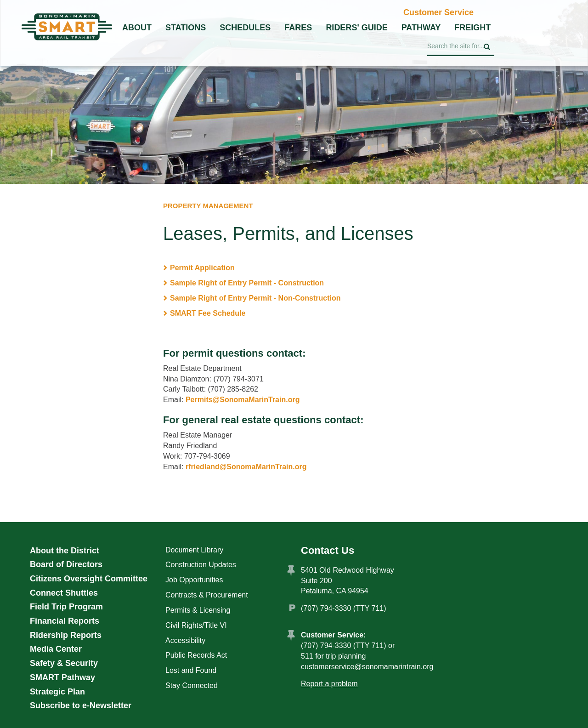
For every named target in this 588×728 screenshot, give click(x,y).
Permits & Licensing (198, 610)
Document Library (194, 550)
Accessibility (185, 640)
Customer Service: (333, 635)
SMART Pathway (62, 677)
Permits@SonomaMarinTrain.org (243, 400)
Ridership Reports (66, 635)
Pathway (421, 28)
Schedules (245, 28)
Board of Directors (66, 564)
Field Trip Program (66, 607)
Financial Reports (65, 621)
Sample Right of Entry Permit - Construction (247, 283)
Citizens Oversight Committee (89, 579)
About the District (65, 551)
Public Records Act (196, 655)
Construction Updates (201, 565)
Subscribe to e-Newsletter (81, 705)
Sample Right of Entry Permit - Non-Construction (255, 298)
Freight (472, 28)
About (137, 28)
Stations (186, 28)
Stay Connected (192, 685)
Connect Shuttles (64, 593)
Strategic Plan (57, 692)
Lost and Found (191, 670)
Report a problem (329, 684)
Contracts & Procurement (207, 595)
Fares (298, 28)
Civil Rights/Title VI (196, 625)
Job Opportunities (194, 580)
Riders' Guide (356, 28)
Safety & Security (64, 663)
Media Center (56, 649)
